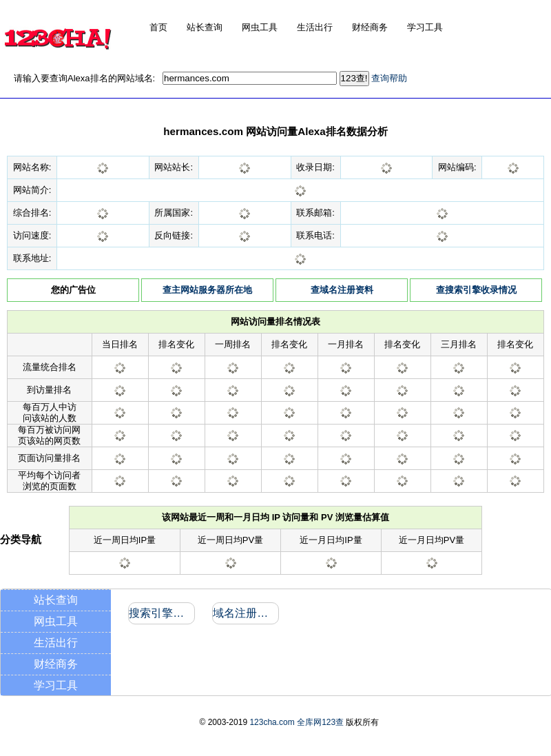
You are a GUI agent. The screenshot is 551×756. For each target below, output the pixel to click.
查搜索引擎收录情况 (476, 290)
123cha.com (272, 722)
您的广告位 (73, 290)
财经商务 (56, 664)
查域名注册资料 (342, 290)
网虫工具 (56, 621)
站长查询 (56, 600)
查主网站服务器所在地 (207, 290)
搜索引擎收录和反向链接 (161, 613)
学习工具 (56, 685)
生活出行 (56, 643)
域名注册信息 (245, 613)
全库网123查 (320, 722)
